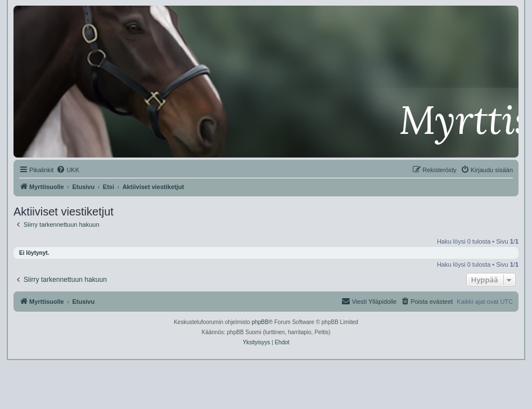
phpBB (260, 322)
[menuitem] (68, 170)
